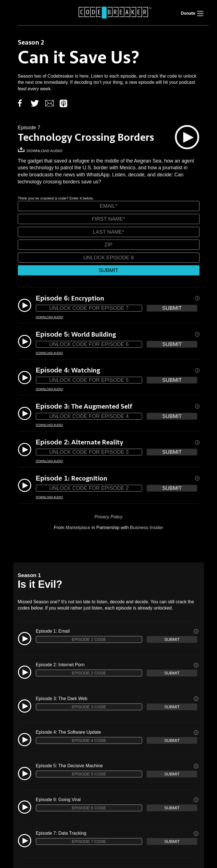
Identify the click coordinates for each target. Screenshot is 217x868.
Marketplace (78, 528)
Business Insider (147, 528)
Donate (188, 13)
